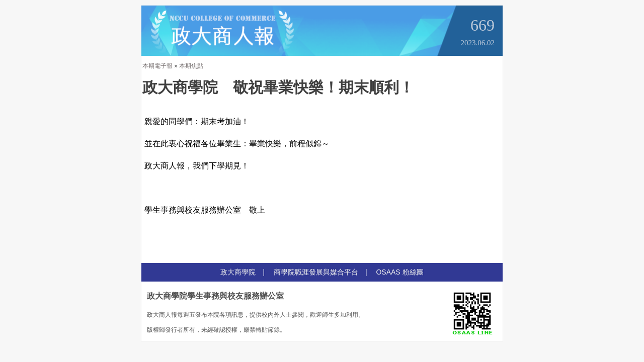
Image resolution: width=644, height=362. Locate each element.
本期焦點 (191, 66)
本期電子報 (157, 66)
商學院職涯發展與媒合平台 (316, 272)
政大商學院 (238, 272)
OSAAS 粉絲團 (399, 272)
